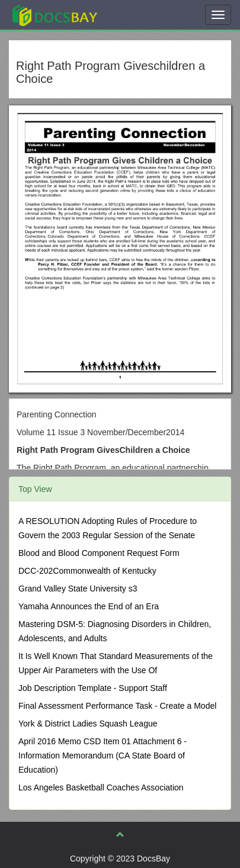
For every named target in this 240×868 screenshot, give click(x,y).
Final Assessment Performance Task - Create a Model (117, 706)
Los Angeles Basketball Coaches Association (101, 787)
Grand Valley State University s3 (78, 589)
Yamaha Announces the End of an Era (89, 606)
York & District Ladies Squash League (88, 724)
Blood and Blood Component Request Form (99, 553)
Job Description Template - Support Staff (93, 688)
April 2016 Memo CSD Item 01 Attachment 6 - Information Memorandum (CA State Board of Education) (103, 756)
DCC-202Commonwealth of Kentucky (87, 571)
